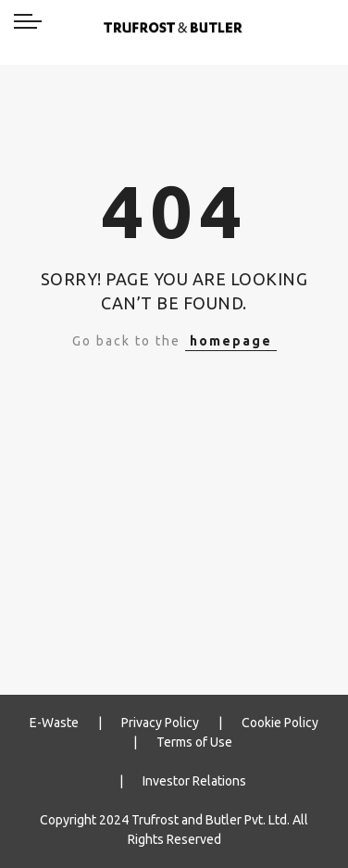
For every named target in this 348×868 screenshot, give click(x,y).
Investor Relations (194, 781)
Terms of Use (194, 742)
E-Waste (54, 723)
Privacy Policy (160, 723)
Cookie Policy (280, 723)
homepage (231, 341)
